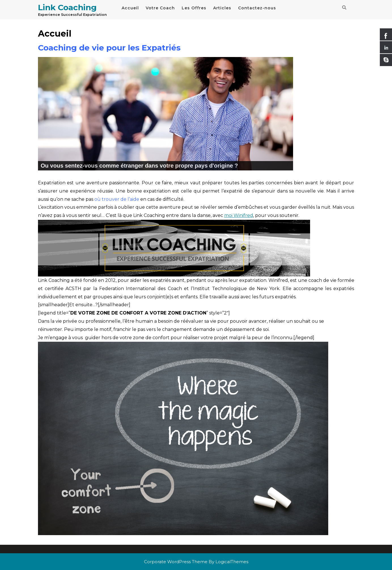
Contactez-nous (257, 8)
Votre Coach (160, 8)
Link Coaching (67, 7)
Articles (222, 8)
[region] (166, 114)
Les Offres (194, 8)
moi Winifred (239, 215)
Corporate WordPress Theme (176, 562)
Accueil (130, 8)
